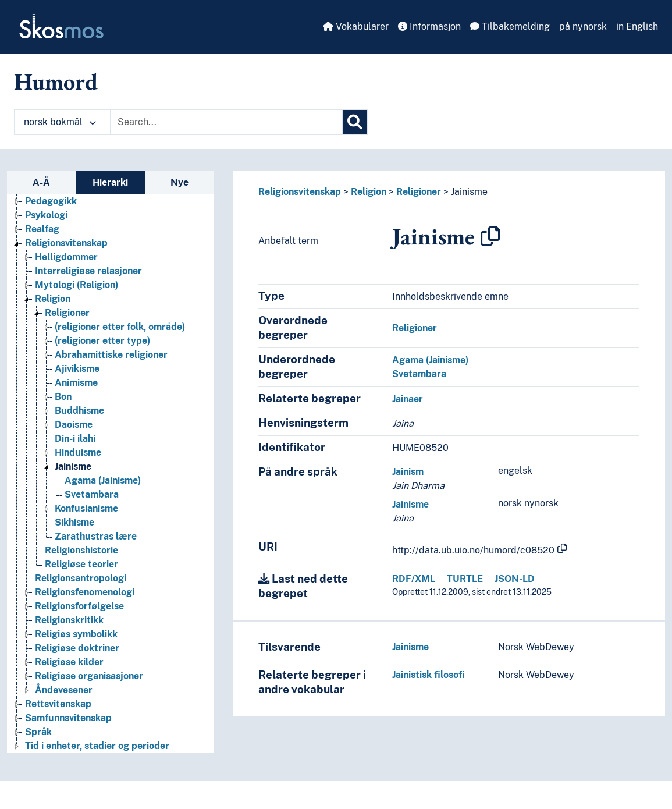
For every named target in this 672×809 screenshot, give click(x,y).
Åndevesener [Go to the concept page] (64, 690)
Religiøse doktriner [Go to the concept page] (77, 648)
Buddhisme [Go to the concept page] (79, 411)
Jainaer (408, 399)
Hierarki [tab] (110, 182)
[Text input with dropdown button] (226, 122)
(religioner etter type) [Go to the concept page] (102, 341)
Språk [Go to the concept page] (38, 732)
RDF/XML (414, 579)
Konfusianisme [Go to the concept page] (86, 508)
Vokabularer (356, 26)
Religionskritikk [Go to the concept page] (69, 620)
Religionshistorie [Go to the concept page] (81, 550)
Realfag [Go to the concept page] (42, 229)
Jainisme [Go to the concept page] (73, 466)
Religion (369, 192)
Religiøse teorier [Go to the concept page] (81, 564)
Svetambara (419, 374)
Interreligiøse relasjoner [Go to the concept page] (88, 271)
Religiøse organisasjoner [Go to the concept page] (89, 676)
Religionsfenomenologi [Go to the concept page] (85, 592)
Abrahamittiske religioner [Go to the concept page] (111, 355)
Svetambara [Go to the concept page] (92, 494)
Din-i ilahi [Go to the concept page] (75, 439)
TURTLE (465, 579)
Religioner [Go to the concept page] (67, 313)
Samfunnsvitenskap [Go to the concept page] (68, 718)
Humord (56, 81)
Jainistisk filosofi (429, 675)
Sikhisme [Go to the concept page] (74, 522)
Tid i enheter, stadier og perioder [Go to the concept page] (97, 746)
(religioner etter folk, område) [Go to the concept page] (120, 327)
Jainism (408, 472)
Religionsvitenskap (300, 192)
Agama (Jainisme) (430, 360)
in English (637, 26)
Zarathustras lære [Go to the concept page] (96, 536)
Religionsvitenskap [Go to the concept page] (66, 243)
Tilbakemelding (510, 26)
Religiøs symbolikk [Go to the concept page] (76, 634)
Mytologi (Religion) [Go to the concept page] (77, 285)
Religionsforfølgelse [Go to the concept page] (79, 606)
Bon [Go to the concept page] (63, 397)
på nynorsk (583, 26)
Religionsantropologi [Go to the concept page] (81, 578)
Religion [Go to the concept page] (53, 299)
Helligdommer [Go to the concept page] (66, 257)
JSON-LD (515, 579)
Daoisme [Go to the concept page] (74, 425)
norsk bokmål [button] (60, 122)
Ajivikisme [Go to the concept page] (77, 369)
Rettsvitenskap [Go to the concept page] (58, 704)
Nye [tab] (179, 182)
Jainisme (469, 192)
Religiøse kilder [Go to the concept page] (69, 662)
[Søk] (355, 122)
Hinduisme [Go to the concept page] (78, 453)
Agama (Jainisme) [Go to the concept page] (103, 480)
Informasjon (429, 26)
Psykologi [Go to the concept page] (46, 215)
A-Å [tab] (41, 182)
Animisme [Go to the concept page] (76, 383)
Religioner (419, 192)
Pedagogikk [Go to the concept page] (51, 201)
